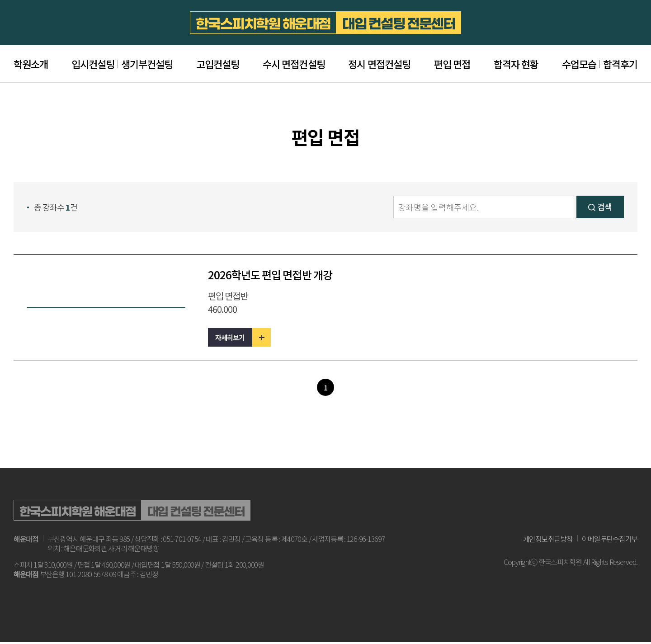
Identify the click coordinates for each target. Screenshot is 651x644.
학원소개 (31, 64)
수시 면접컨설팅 (294, 64)
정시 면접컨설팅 (379, 64)
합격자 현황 (516, 64)
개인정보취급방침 (548, 541)
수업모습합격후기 (600, 64)
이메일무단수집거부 (610, 541)
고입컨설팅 (218, 64)
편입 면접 (452, 64)
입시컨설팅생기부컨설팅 (122, 64)
